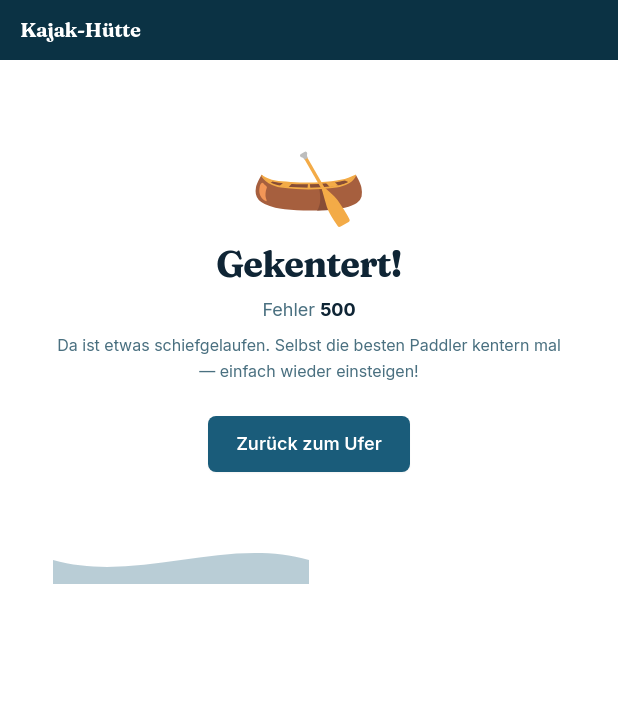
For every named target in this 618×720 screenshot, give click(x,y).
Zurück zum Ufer (309, 443)
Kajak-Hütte (80, 29)
